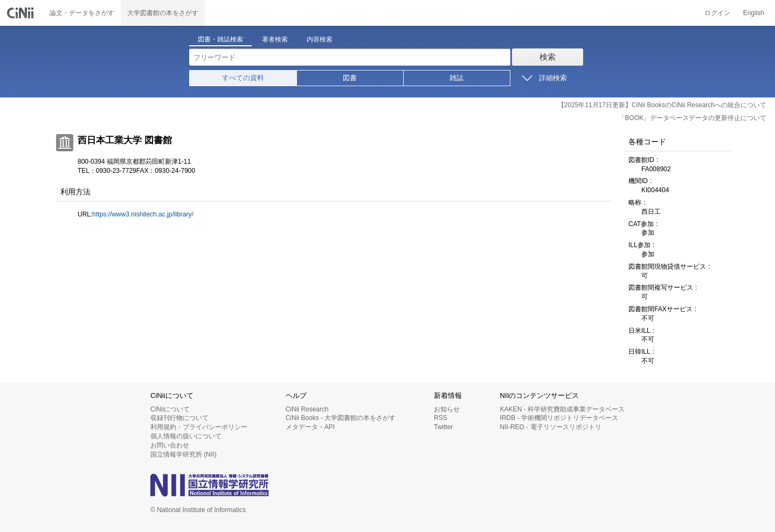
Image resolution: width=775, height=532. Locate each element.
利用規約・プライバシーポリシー (199, 427)
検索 (548, 57)
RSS (441, 418)
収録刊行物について (179, 418)
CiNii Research (307, 409)
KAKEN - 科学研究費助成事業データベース (562, 409)
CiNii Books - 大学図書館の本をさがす (341, 418)
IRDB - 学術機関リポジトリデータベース (559, 418)
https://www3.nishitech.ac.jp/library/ (143, 214)
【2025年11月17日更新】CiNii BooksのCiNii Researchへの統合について (662, 105)
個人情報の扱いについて (186, 436)
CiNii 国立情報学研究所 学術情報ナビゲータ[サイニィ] (22, 13)
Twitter (443, 427)
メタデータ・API (310, 427)
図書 (350, 78)
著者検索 (275, 39)
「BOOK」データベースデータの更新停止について (692, 118)
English (754, 13)
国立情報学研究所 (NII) (184, 454)
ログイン (717, 13)
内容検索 (320, 39)
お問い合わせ (170, 445)
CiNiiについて (170, 409)
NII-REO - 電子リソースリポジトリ (551, 427)
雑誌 (456, 78)
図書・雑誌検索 (220, 39)
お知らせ (447, 409)
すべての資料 (243, 78)
